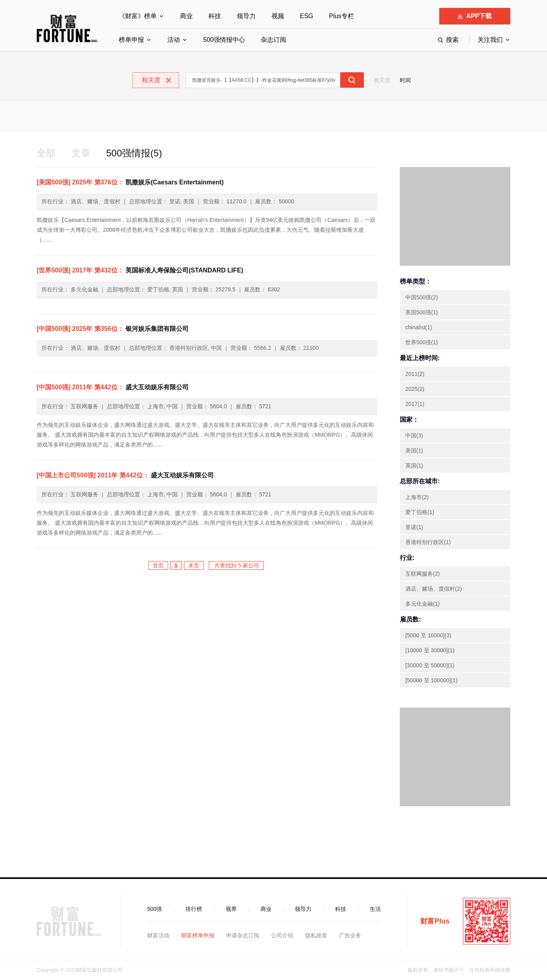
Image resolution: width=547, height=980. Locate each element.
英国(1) (414, 466)
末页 (194, 565)
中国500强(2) (421, 297)
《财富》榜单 (138, 16)
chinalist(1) (419, 327)
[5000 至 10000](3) (428, 635)
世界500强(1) (421, 342)
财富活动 (158, 935)
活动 (174, 40)
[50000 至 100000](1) (431, 680)
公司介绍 (282, 935)
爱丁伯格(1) (420, 512)
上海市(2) (417, 497)
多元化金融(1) (422, 604)
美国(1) (414, 451)
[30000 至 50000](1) (430, 665)
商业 (186, 16)
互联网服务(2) (422, 574)
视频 (278, 16)
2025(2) (415, 389)
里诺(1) (414, 527)
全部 (46, 153)
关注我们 (490, 40)
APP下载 (475, 16)
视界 (231, 909)
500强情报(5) (134, 153)
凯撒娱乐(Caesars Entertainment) (130, 182)
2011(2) (415, 374)
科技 (215, 16)
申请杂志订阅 (243, 935)
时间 (405, 80)
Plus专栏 (342, 16)
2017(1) (415, 404)
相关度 (382, 80)
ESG (307, 16)
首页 (158, 565)
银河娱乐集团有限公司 (113, 329)
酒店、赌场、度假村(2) (434, 589)
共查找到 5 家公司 (236, 565)
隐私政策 (316, 935)
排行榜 (194, 909)
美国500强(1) (421, 312)
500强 (155, 909)
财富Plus (435, 921)
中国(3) (414, 436)
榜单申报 (131, 40)
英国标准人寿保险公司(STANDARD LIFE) (140, 270)
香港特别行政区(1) (428, 542)
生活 (375, 909)
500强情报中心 (224, 40)
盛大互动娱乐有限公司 (113, 387)
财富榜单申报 (198, 935)
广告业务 (350, 935)
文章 (81, 153)
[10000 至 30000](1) (430, 650)
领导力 (246, 16)
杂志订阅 (273, 40)
